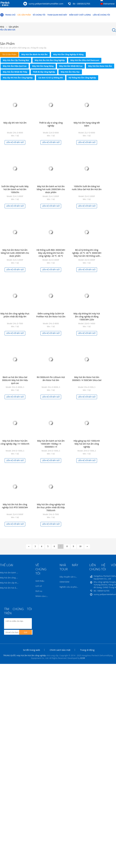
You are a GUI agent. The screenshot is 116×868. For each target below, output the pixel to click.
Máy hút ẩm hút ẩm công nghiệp (50, 60)
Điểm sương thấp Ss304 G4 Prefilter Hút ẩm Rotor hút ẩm (51, 315)
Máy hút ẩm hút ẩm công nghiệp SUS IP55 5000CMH (15, 506)
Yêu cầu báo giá (8, 30)
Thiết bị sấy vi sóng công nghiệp (51, 124)
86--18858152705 (81, 4)
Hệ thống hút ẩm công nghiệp (82, 78)
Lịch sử (39, 586)
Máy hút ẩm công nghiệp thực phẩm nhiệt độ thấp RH (15, 315)
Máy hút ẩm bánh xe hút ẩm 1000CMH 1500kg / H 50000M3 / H (51, 444)
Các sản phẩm (24, 15)
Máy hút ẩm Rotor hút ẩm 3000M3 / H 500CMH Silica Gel (87, 379)
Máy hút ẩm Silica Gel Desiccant (85, 60)
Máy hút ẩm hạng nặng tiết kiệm (87, 124)
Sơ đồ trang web (32, 650)
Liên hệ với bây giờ (15, 142)
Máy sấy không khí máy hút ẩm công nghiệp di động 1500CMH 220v (87, 317)
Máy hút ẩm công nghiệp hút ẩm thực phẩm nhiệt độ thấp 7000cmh (51, 507)
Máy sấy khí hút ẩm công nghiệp (18, 78)
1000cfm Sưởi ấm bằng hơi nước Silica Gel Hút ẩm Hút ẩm (87, 188)
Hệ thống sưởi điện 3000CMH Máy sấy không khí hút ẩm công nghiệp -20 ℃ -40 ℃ (51, 253)
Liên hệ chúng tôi (101, 15)
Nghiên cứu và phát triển (71, 587)
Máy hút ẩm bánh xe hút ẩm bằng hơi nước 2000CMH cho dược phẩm (51, 189)
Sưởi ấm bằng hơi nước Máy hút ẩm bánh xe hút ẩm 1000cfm (15, 189)
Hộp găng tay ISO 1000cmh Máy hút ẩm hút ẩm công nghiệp (87, 444)
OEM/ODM (64, 582)
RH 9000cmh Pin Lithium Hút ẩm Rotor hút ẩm (51, 379)
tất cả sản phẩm (9, 54)
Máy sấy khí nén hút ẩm (15, 123)
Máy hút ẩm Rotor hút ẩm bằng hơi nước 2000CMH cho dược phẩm (15, 253)
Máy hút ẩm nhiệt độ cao (71, 66)
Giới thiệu (40, 581)
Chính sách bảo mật (60, 650)
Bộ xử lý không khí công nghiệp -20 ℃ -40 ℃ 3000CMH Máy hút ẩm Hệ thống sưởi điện (87, 254)
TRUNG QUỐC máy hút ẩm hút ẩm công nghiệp (25, 655)
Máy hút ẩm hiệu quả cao (15, 66)
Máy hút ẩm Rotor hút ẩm (100, 66)
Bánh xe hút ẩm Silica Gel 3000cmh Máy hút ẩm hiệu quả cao (15, 380)
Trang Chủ (8, 15)
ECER (83, 658)
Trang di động (87, 650)
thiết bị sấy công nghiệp (44, 72)
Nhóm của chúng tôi (45, 596)
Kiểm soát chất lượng (80, 15)
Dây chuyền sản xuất (69, 577)
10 (80, 546)
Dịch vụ (39, 591)
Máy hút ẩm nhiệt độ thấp (15, 72)
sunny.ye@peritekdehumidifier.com (46, 4)
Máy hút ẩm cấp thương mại (16, 60)
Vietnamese (109, 4)
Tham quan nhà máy (57, 15)
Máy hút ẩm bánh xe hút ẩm (34, 54)
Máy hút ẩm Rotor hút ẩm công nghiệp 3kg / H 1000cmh (15, 442)
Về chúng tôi (39, 15)
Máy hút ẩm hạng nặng (43, 66)
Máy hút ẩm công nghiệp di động (68, 54)
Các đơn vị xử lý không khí (51, 78)
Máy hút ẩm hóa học (70, 72)
